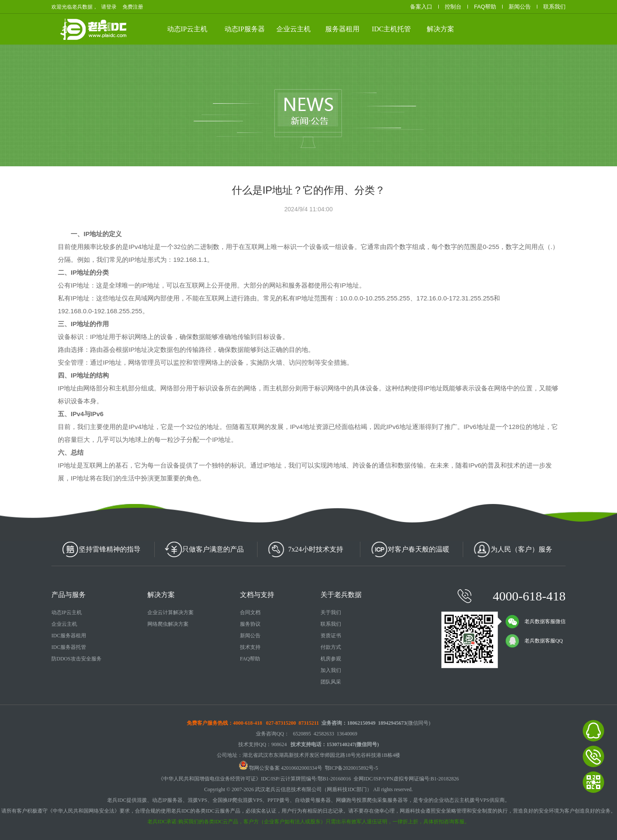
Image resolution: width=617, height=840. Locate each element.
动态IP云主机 (187, 29)
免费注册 (133, 7)
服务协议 (250, 624)
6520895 (302, 734)
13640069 (347, 734)
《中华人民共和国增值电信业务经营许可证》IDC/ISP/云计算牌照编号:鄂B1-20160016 (255, 779)
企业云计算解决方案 (171, 612)
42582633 (324, 734)
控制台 (453, 7)
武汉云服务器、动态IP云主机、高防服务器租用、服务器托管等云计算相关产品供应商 (141, 28)
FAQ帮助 (485, 7)
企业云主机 (294, 29)
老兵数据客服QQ (534, 641)
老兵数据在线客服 (593, 731)
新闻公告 (520, 7)
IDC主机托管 (392, 29)
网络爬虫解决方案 (168, 624)
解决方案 (440, 29)
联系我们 (554, 7)
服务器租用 (342, 29)
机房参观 (331, 659)
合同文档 (250, 612)
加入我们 (331, 670)
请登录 (109, 7)
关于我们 (331, 612)
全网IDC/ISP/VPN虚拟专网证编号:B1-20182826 (406, 779)
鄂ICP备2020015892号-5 (352, 768)
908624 (279, 744)
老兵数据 (110, 29)
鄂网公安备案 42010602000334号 (281, 768)
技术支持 (250, 647)
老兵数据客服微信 (536, 621)
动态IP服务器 (245, 29)
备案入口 (421, 7)
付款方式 (331, 647)
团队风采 (331, 682)
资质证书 (331, 636)
